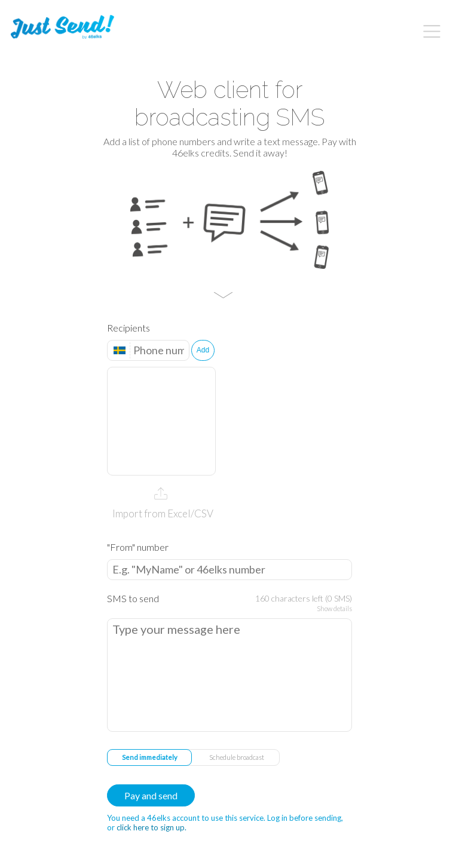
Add (203, 350)
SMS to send (133, 598)
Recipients (128, 328)
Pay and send (151, 795)
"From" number (138, 547)
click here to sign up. (152, 827)
